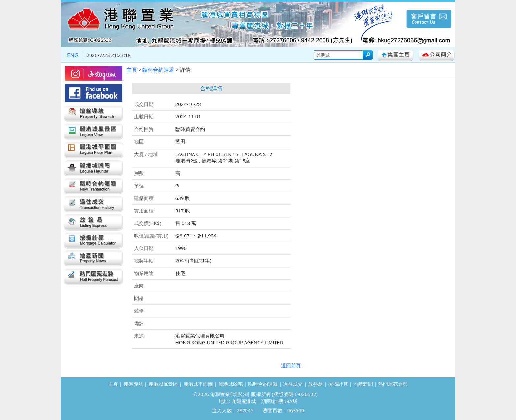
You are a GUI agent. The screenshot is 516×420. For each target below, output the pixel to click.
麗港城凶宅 (231, 384)
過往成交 (293, 384)
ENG (73, 55)
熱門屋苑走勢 (393, 384)
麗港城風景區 (163, 384)
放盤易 (315, 384)
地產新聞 (363, 384)
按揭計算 (338, 384)
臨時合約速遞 (158, 70)
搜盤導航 (133, 384)
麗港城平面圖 (198, 384)
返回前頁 (291, 365)
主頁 (132, 70)
